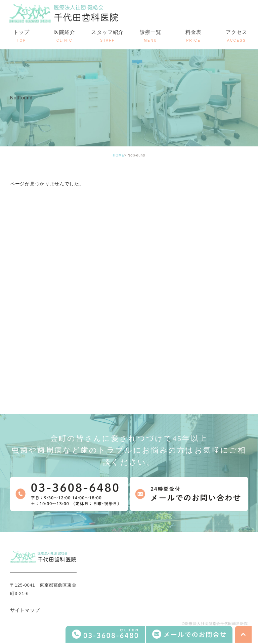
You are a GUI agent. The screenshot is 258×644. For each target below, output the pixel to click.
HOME (119, 155)
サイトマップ (25, 610)
